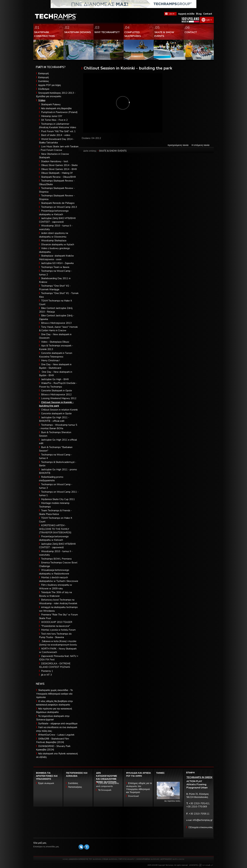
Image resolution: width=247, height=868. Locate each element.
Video (42, 100)
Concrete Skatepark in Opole (57, 391)
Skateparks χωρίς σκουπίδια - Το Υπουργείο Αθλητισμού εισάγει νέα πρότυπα (55, 694)
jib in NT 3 (46, 675)
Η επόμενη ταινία (201, 145)
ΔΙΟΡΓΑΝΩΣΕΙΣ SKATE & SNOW (173, 859)
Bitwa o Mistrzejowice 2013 (56, 323)
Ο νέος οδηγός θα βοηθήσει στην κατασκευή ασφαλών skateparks (55, 703)
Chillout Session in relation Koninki (59, 410)
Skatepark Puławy (51, 104)
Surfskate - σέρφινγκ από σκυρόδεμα (58, 724)
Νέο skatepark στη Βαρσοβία (56, 108)
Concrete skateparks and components (108, 785)
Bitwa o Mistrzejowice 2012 (56, 395)
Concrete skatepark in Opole (56, 414)
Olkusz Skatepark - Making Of (57, 173)
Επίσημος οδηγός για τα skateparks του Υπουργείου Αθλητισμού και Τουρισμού (139, 788)
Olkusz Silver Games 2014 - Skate (59, 165)
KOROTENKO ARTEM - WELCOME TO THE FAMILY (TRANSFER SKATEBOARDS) (55, 529)
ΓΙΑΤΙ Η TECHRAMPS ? (127, 859)
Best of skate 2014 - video (56, 135)
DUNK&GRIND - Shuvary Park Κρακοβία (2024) (53, 748)
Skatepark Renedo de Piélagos (58, 203)
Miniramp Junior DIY (52, 116)
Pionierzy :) (47, 671)
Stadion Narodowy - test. (55, 161)
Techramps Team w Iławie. (55, 267)
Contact (208, 14)
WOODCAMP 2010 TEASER (57, 622)
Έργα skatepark (46, 783)
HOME (65, 859)
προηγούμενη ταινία (178, 145)
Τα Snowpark (105, 790)
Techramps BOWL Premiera (56, 559)
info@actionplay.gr (203, 820)
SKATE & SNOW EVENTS (113, 151)
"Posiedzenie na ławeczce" (56, 626)
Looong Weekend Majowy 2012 (59, 398)
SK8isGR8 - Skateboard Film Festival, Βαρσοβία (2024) (53, 741)
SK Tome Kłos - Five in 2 (54, 120)
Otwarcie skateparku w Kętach (58, 244)
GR (208, 20)
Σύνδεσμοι (44, 89)
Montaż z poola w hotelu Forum (58, 630)
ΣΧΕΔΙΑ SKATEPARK (110, 859)
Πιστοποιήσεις (75, 787)
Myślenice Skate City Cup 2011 (58, 499)
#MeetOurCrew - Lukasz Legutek (56, 735)
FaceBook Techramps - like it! (170, 14)
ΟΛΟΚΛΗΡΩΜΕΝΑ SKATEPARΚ (148, 859)
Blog (199, 14)
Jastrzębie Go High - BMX (55, 379)
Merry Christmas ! (50, 360)
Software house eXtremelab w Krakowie (206, 865)
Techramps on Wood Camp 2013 (59, 207)
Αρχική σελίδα (186, 14)
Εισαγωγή (44, 73)
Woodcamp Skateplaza (54, 241)
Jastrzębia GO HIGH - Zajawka (57, 263)
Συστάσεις (44, 81)
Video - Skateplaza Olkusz (55, 342)
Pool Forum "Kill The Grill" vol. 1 (58, 131)
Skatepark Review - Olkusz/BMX (59, 177)
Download (133, 796)
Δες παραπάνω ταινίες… (173, 801)
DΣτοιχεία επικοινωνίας (201, 827)
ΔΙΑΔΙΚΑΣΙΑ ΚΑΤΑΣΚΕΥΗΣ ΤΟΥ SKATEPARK (85, 859)
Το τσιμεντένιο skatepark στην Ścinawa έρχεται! (53, 718)
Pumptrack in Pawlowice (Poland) (59, 112)
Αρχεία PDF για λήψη (50, 85)
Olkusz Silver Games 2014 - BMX (59, 169)
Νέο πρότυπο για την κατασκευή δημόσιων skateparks (54, 710)
